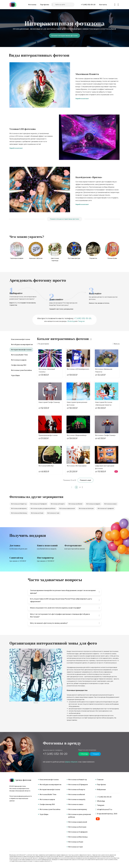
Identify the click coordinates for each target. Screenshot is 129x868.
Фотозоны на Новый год (19, 504)
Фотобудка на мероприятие (22, 344)
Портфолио (45, 5)
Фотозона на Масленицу (19, 513)
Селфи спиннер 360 (19, 365)
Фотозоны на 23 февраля (39, 504)
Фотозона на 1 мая (53, 513)
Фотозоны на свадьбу (93, 504)
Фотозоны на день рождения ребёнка (43, 508)
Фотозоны (32, 5)
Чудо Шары (15, 375)
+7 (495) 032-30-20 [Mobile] (55, 754)
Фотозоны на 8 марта (58, 504)
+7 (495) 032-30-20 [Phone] (88, 5)
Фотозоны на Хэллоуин (86, 508)
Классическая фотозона (21, 339)
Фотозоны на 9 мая (37, 513)
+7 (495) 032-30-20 (83, 318)
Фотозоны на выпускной (67, 508)
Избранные (101, 789)
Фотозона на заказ (110, 504)
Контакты (103, 5)
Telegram (81, 321)
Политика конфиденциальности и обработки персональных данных (21, 798)
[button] (73, 487)
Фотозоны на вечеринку (19, 508)
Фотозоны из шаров (19, 360)
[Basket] (118, 5)
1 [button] (76, 487)
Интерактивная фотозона (21, 350)
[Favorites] (115, 5)
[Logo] (13, 5)
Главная (100, 780)
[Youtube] (98, 819)
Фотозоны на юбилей (75, 504)
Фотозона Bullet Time (19, 355)
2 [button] (80, 487)
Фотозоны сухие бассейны (21, 370)
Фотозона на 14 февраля (106, 508)
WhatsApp (71, 321)
